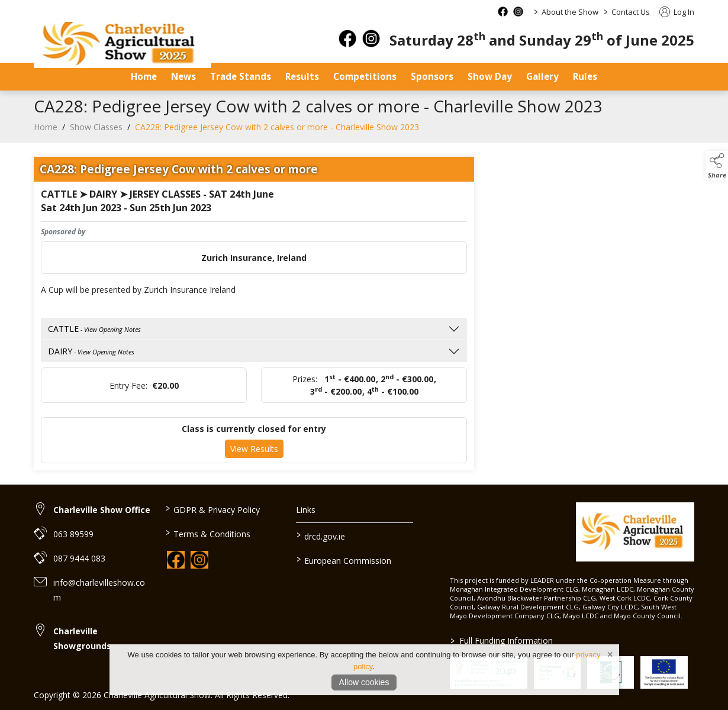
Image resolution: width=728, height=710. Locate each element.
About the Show (570, 12)
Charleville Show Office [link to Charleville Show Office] (102, 510)
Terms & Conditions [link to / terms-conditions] (207, 533)
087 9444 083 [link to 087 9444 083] (79, 558)
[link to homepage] (123, 45)
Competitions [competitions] (365, 76)
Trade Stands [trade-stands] (241, 76)
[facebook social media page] (503, 12)
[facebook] (347, 38)
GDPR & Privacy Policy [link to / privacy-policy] (212, 509)
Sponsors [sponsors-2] (432, 76)
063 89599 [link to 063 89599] (73, 534)
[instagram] (371, 38)
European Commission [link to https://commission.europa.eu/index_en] (344, 560)
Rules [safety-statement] (585, 76)
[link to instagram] (199, 560)
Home (144, 76)
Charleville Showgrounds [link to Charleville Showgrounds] (82, 638)
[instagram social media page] (518, 12)
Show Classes (96, 130)
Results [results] (302, 76)
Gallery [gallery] (542, 76)
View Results (254, 453)
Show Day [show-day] (490, 76)
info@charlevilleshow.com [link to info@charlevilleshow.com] (99, 590)
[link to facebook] (176, 560)
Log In (677, 12)
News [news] (183, 76)
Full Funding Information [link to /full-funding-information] (501, 640)
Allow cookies (364, 682)
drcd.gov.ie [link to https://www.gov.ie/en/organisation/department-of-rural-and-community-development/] (321, 535)
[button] (717, 166)
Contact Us (631, 12)
